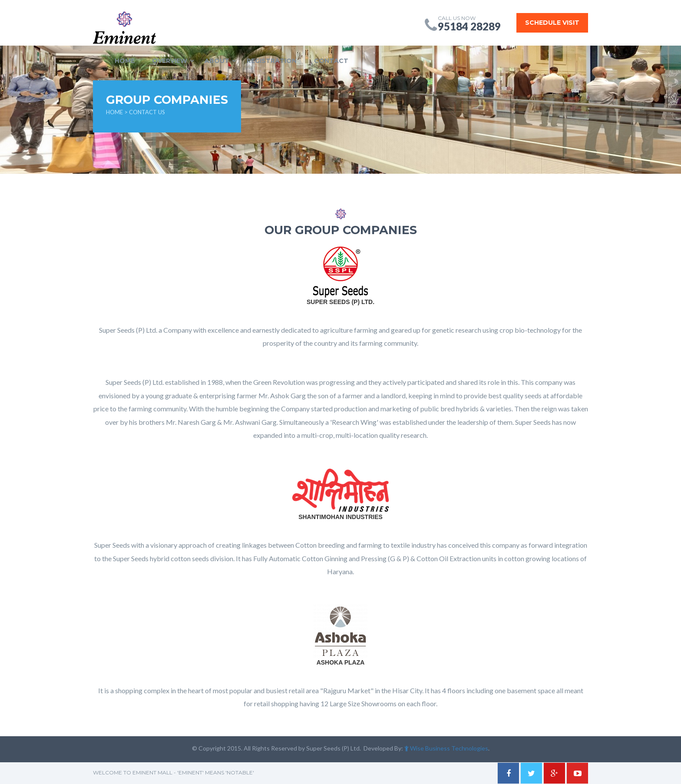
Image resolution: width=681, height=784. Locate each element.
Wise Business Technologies (446, 748)
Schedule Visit (552, 23)
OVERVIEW (170, 61)
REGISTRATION (272, 61)
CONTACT (331, 61)
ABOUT (217, 61)
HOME (125, 61)
